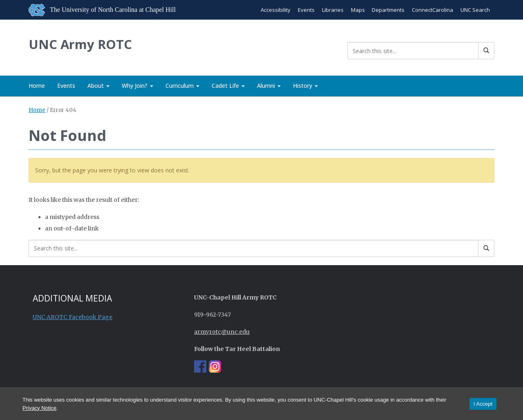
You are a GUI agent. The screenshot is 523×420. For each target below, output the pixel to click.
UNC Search (475, 10)
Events (306, 10)
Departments (388, 10)
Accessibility (275, 10)
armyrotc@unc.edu (222, 332)
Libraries (332, 10)
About (98, 86)
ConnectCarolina (432, 10)
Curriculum (182, 86)
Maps (358, 10)
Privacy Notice (39, 408)
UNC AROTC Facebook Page (73, 317)
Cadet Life (228, 86)
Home (37, 86)
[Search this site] (413, 51)
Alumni (269, 86)
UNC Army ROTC (82, 44)
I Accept (483, 404)
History (305, 86)
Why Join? (137, 86)
